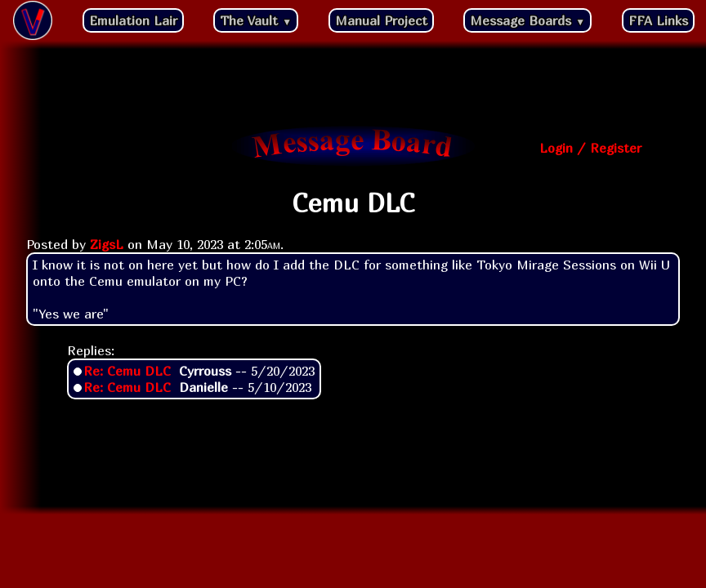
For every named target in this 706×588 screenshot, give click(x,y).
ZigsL (107, 244)
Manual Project (381, 20)
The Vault (256, 20)
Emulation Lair (133, 20)
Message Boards (527, 20)
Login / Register (590, 148)
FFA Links (658, 20)
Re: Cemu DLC (127, 371)
